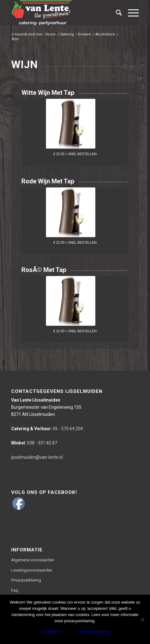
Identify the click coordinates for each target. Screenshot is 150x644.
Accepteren (51, 632)
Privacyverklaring (26, 580)
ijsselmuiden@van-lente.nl (37, 457)
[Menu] (130, 13)
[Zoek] (116, 13)
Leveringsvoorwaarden (32, 570)
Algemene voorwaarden (33, 560)
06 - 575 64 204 (47, 429)
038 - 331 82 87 (34, 443)
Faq (15, 590)
